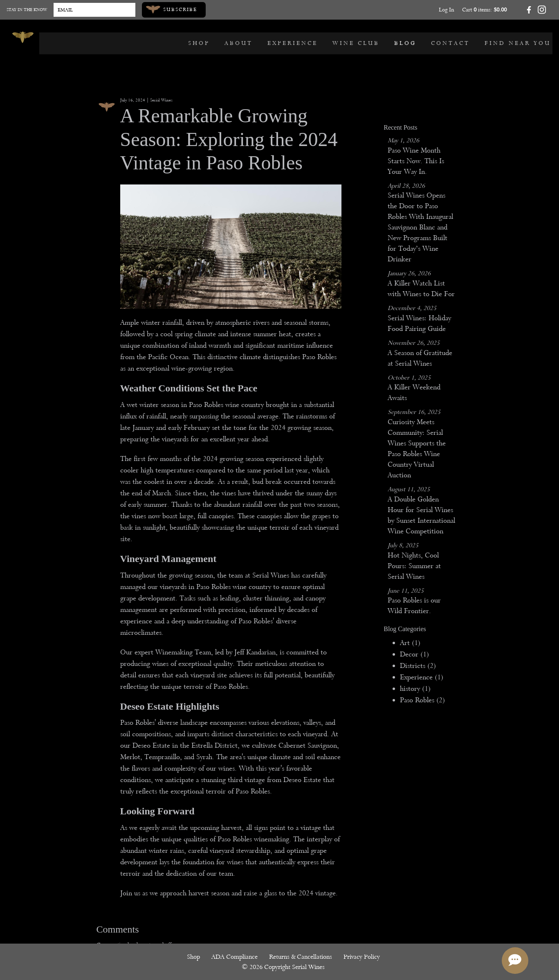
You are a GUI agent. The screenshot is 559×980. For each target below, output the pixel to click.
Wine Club (358, 37)
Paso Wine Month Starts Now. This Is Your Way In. (416, 161)
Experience (294, 37)
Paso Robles (422, 700)
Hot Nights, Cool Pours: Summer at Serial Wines (414, 566)
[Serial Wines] (23, 37)
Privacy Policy (363, 958)
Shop (201, 37)
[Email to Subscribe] (94, 10)
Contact (452, 37)
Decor (414, 654)
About (240, 37)
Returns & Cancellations (302, 958)
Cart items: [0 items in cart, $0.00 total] (484, 10)
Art (410, 643)
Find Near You (519, 37)
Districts (418, 666)
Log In (446, 10)
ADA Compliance (236, 958)
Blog (407, 37)
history (415, 689)
